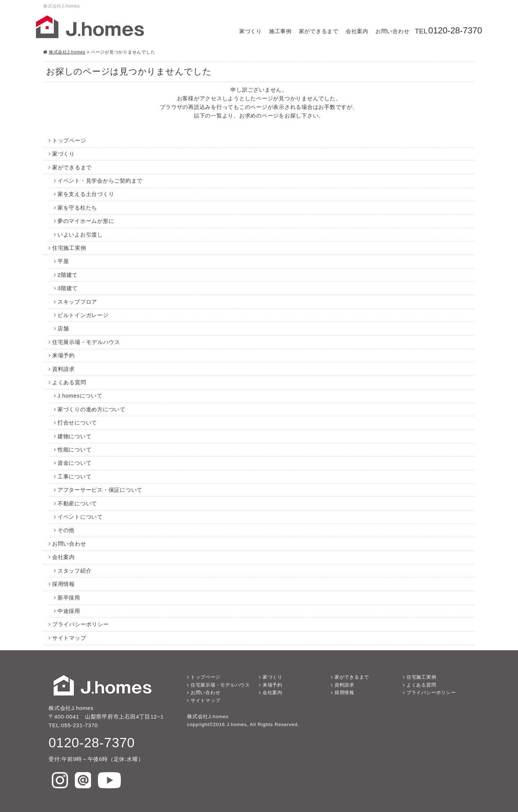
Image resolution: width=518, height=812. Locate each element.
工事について (75, 476)
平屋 (63, 261)
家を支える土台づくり (86, 194)
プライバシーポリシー (81, 624)
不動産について (77, 503)
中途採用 (69, 611)
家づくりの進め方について (92, 409)
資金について (75, 463)
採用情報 (63, 584)
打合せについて (77, 423)
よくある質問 (69, 382)
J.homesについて (80, 396)
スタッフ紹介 (75, 571)
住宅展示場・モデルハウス (86, 342)
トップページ (69, 140)
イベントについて (80, 517)
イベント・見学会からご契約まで (100, 181)
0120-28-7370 (455, 30)
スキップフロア (77, 302)
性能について (75, 449)
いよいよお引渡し (80, 235)
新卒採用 (69, 598)
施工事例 (280, 31)
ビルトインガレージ (83, 315)
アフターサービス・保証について (100, 490)
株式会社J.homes (67, 52)
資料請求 (63, 369)
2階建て (68, 275)
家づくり (251, 31)
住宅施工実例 (69, 248)
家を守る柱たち (77, 208)
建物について (75, 436)
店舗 (63, 328)
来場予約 (63, 355)
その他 (66, 530)
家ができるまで (319, 31)
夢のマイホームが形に (86, 221)
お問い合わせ (393, 31)
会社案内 (357, 31)
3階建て (68, 288)
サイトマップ (69, 638)
